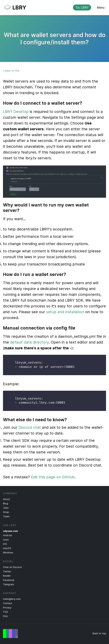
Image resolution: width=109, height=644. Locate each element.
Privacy (7, 608)
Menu (101, 7)
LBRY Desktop (16, 112)
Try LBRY (82, 7)
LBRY (52, 7)
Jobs (6, 508)
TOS (6, 612)
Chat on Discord (12, 567)
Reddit (7, 576)
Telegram (8, 584)
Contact (8, 603)
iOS (5, 544)
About (6, 499)
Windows (8, 553)
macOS (7, 548)
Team (6, 516)
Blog (6, 503)
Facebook (9, 580)
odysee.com (10, 531)
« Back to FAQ (11, 71)
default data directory (29, 342)
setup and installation (65, 312)
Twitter (7, 571)
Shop (6, 512)
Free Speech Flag (10, 634)
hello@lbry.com (12, 599)
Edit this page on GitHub (53, 477)
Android (7, 535)
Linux (6, 540)
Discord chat (30, 427)
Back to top (99, 633)
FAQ (5, 616)
